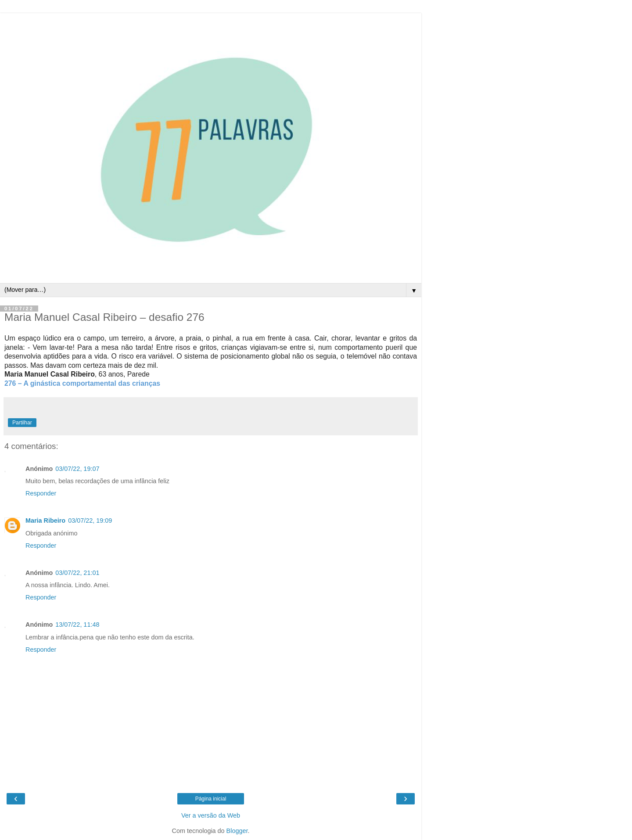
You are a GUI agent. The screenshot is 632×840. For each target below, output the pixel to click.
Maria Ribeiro (45, 521)
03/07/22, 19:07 (77, 469)
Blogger (237, 831)
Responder (41, 493)
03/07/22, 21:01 (77, 573)
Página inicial (211, 799)
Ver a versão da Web (211, 815)
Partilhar (22, 423)
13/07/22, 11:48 (77, 625)
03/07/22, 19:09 (90, 521)
